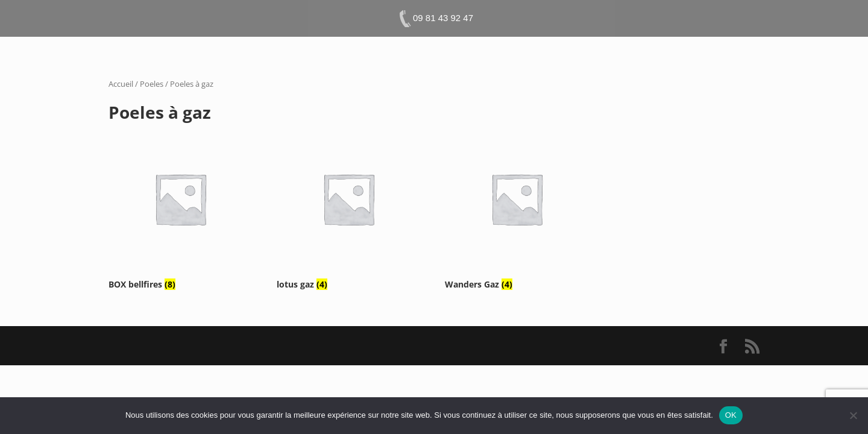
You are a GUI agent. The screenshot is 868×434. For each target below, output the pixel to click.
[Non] (853, 415)
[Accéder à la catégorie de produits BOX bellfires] (180, 209)
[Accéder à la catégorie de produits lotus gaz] (348, 209)
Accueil (121, 84)
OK (731, 415)
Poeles (152, 84)
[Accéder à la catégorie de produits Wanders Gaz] (517, 209)
